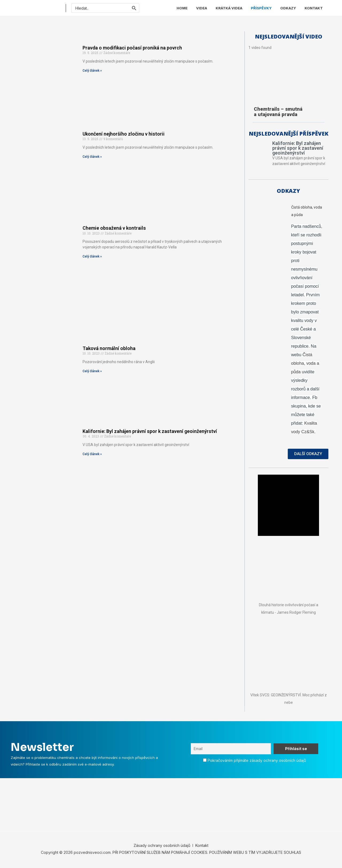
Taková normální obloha (109, 348)
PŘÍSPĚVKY (261, 8)
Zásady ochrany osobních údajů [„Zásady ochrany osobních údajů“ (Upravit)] (162, 847)
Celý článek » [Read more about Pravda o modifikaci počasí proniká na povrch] (92, 71)
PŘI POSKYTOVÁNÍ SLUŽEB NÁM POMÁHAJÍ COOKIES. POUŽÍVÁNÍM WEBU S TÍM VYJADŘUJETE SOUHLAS (207, 854)
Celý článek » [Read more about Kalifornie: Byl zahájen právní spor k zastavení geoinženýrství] (92, 454)
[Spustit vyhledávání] (134, 8)
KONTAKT (314, 8)
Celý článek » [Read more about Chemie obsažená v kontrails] (92, 256)
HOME (182, 8)
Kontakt (201, 847)
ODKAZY (288, 8)
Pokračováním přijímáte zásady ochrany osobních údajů (257, 762)
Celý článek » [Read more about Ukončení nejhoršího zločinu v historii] (92, 157)
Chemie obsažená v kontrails (114, 228)
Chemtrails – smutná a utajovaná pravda (278, 112)
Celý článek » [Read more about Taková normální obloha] (92, 371)
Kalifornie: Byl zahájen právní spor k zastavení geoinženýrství (150, 431)
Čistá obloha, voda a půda (305, 365)
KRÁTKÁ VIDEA (229, 8)
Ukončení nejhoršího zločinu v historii (124, 134)
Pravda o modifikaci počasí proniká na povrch (132, 48)
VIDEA (202, 8)
